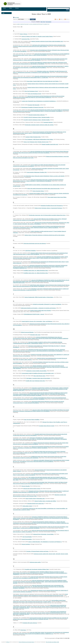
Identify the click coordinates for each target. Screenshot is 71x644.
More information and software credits (52, 642)
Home (4, 8)
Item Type (43, 22)
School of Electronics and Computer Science (26, 642)
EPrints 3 (8, 642)
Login (3, 13)
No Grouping (48, 22)
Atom (57, 19)
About (11, 8)
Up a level (17, 17)
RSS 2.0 (68, 19)
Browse (17, 8)
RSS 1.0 (62, 19)
